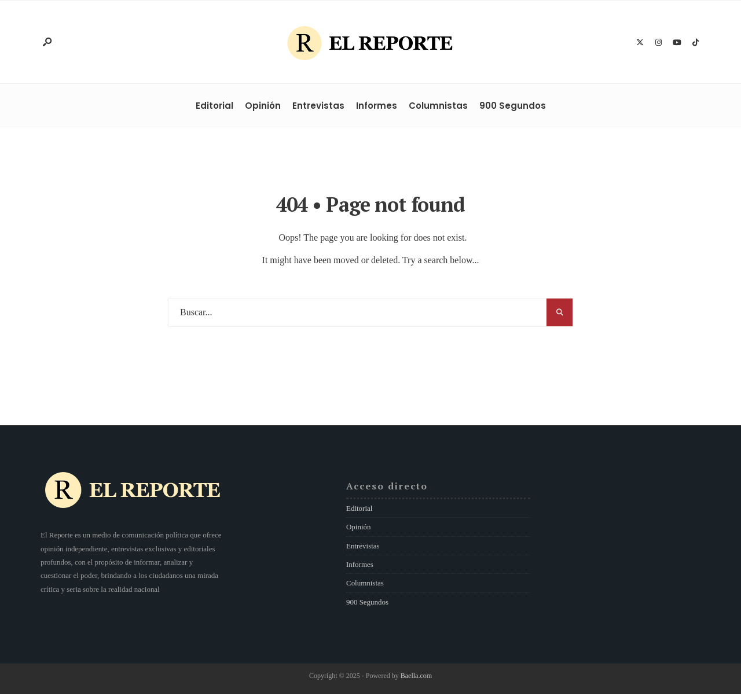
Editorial (214, 106)
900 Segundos (513, 106)
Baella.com (416, 676)
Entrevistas (318, 106)
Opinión (263, 106)
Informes (377, 106)
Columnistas (438, 106)
